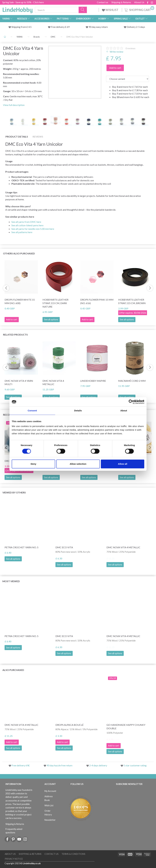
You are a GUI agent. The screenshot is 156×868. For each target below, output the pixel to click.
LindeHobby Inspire (93, 381)
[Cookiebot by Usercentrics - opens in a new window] (131, 402)
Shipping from (19, 27)
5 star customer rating (135, 765)
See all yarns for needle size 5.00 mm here (33, 229)
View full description (14, 105)
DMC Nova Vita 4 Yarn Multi (19, 382)
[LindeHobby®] (18, 9)
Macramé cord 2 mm (132, 381)
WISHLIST (110, 10)
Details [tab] (78, 411)
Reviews (38, 137)
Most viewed (11, 581)
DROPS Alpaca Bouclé (69, 725)
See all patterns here (22, 232)
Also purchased (13, 670)
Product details (17, 137)
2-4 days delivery (98, 765)
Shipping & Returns (121, 2)
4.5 (30, 27)
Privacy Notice (14, 859)
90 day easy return (98, 27)
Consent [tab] (32, 411)
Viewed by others (14, 492)
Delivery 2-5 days (136, 27)
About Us (139, 2)
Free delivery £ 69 (60, 27)
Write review (116, 52)
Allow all (123, 464)
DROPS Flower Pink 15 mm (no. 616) (97, 301)
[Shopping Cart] (139, 9)
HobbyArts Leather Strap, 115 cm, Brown (132, 301)
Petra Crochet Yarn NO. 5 (21, 547)
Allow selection (78, 464)
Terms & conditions (73, 854)
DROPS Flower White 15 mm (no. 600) (20, 301)
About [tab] (124, 411)
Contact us (103, 2)
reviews (130, 48)
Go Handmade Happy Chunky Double (126, 727)
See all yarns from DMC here (26, 222)
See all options (51, 319)
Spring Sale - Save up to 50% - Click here (23, 2)
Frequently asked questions (14, 831)
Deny (33, 464)
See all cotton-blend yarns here (27, 225)
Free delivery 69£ (21, 765)
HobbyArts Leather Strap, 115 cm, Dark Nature (55, 303)
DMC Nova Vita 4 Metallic (53, 382)
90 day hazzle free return (59, 765)
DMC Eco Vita (64, 547)
